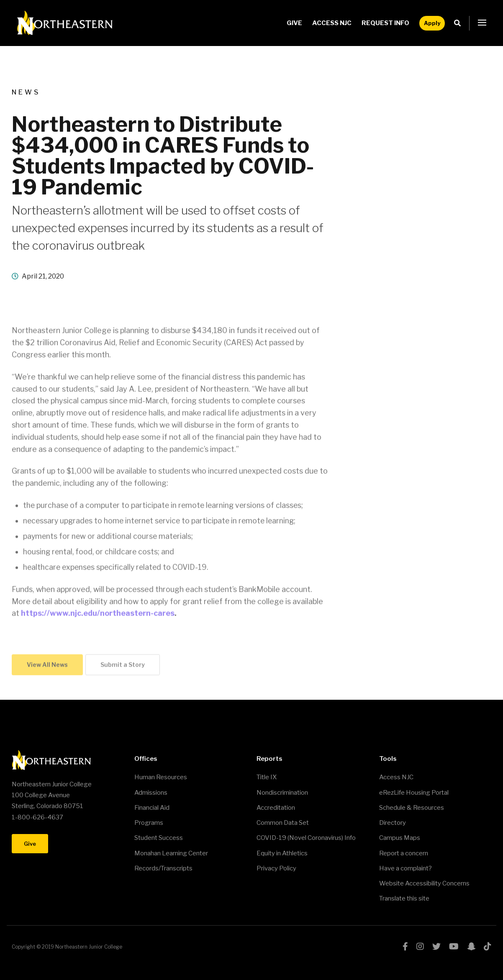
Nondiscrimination (282, 793)
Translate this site (404, 898)
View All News (47, 666)
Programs (149, 823)
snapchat (471, 947)
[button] (482, 23)
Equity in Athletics (282, 853)
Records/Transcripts (163, 868)
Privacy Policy (276, 868)
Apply (432, 23)
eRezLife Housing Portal (414, 793)
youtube (454, 947)
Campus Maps (400, 838)
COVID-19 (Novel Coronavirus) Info (306, 838)
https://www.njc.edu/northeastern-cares (98, 614)
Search (460, 23)
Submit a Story (123, 666)
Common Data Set (283, 823)
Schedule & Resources (412, 808)
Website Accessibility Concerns (424, 883)
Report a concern (404, 853)
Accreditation (276, 808)
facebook (405, 947)
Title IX (267, 777)
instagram (420, 947)
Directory (393, 823)
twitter (436, 947)
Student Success (159, 838)
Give (294, 23)
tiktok (488, 947)
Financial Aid (152, 808)
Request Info (385, 23)
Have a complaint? (405, 868)
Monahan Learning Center (171, 853)
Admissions (151, 793)
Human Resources (161, 777)
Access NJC (332, 23)
